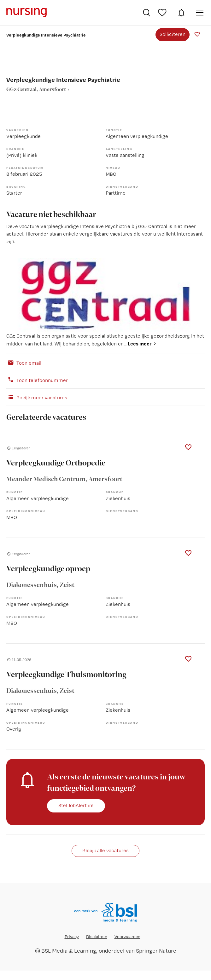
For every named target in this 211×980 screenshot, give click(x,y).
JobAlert (181, 13)
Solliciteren (173, 34)
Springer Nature (156, 951)
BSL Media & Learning (69, 951)
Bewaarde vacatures (163, 13)
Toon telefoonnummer (37, 380)
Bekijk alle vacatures (105, 850)
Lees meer (140, 344)
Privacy (72, 937)
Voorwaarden (127, 937)
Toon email (24, 362)
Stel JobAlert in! (76, 805)
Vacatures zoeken (147, 13)
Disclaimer (97, 937)
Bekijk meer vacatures (37, 397)
